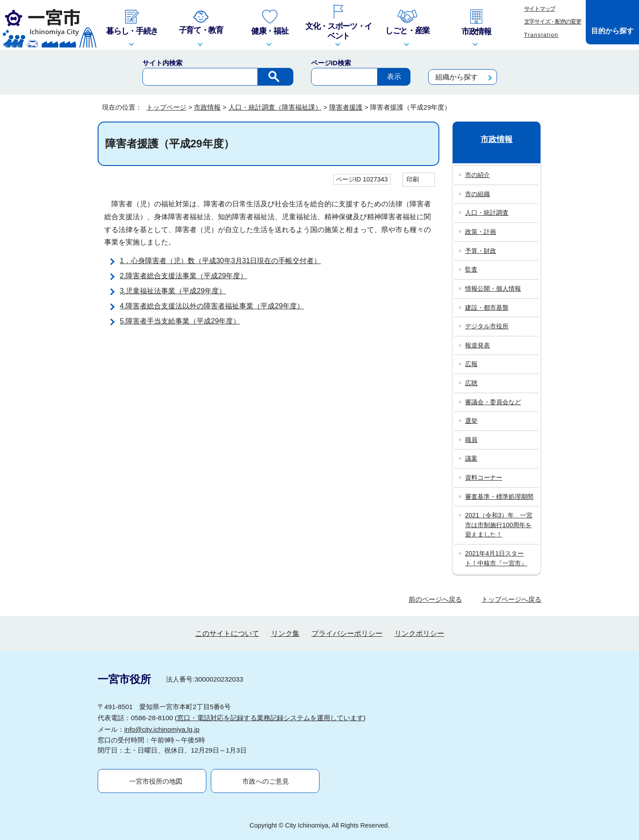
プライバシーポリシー (347, 633)
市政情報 (207, 107)
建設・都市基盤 (487, 308)
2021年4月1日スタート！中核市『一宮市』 (496, 558)
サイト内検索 (162, 63)
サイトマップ (540, 9)
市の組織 (477, 194)
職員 (471, 440)
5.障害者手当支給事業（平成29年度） (180, 321)
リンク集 (285, 633)
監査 (471, 269)
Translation (541, 35)
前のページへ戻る (435, 599)
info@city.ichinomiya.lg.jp (162, 729)
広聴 (471, 383)
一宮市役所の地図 (156, 781)
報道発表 (477, 345)
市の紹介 (477, 175)
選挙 (471, 421)
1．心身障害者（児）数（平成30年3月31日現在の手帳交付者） (220, 261)
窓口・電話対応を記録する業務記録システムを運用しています (270, 718)
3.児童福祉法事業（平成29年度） (173, 291)
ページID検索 (331, 63)
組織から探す (457, 77)
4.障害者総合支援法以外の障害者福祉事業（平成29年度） (212, 306)
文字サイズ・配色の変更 (553, 22)
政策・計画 (481, 232)
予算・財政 (481, 251)
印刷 (413, 179)
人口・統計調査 (487, 213)
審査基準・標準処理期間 (499, 497)
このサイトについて (227, 633)
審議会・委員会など (493, 402)
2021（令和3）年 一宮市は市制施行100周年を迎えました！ (499, 525)
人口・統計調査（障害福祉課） (275, 107)
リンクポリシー (419, 633)
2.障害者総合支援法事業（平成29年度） (183, 276)
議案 (471, 458)
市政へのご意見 (266, 781)
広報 (471, 364)
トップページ (166, 107)
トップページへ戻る (511, 599)
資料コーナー (484, 477)
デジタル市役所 (487, 326)
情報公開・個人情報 (493, 288)
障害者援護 (346, 107)
